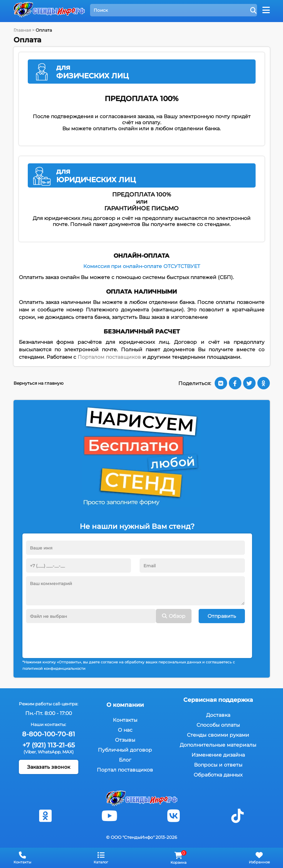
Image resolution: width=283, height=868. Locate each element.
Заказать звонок (49, 767)
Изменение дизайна (218, 755)
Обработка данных (218, 775)
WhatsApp (49, 752)
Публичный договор (125, 750)
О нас (125, 730)
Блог (125, 760)
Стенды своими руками (218, 735)
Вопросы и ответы (218, 765)
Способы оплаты (218, 725)
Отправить (222, 616)
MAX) (68, 752)
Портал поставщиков (125, 770)
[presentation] (80, 637)
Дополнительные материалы (218, 745)
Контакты (125, 720)
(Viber (30, 752)
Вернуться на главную (38, 383)
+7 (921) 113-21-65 (49, 745)
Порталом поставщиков (109, 357)
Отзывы (125, 740)
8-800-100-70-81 (49, 734)
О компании (125, 705)
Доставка (218, 715)
